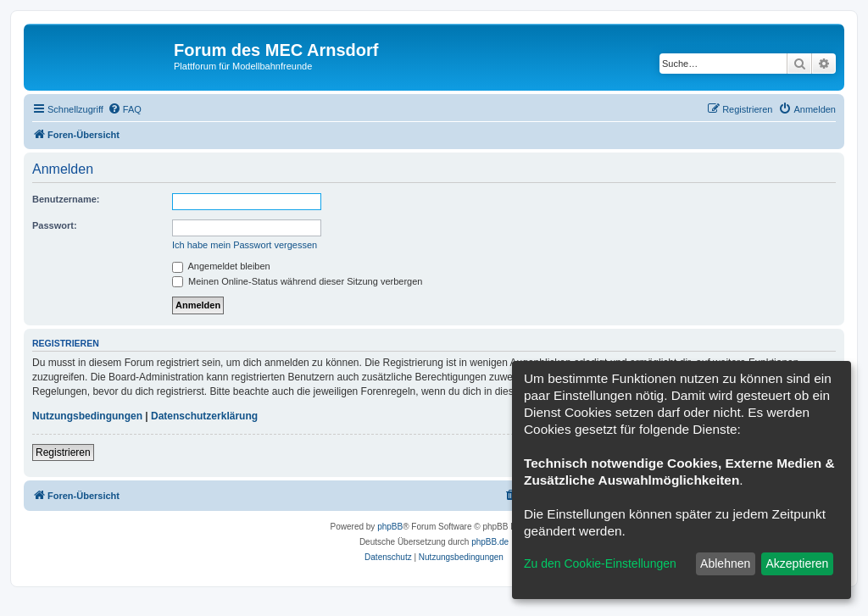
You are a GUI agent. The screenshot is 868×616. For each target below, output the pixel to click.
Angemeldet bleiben (221, 266)
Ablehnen (725, 563)
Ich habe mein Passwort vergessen (245, 245)
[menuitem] (125, 109)
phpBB (390, 527)
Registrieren (63, 452)
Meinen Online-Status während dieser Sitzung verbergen (297, 281)
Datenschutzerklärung (204, 416)
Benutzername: (66, 199)
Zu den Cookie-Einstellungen (600, 563)
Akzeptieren (797, 563)
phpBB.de (490, 542)
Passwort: (55, 225)
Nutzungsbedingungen (87, 416)
